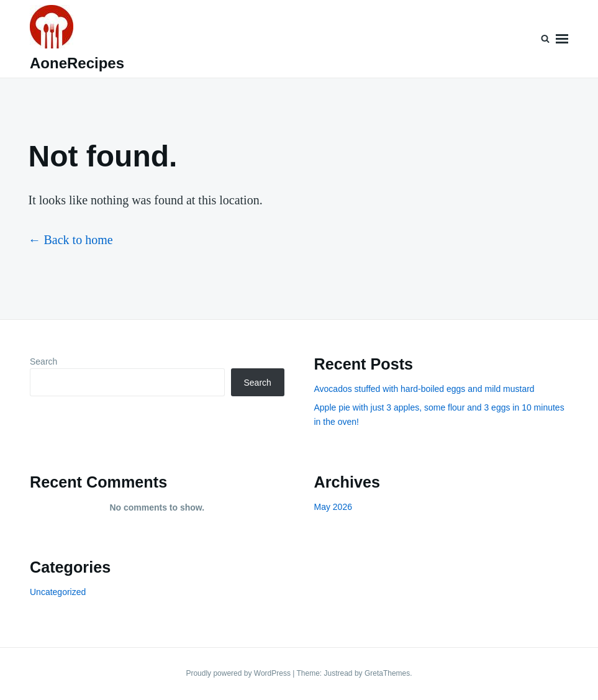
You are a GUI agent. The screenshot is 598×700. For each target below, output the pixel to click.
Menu (562, 39)
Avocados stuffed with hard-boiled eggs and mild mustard (424, 389)
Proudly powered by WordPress (239, 673)
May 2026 (333, 507)
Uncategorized (58, 592)
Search (43, 361)
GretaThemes (387, 673)
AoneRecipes (77, 63)
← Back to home (71, 240)
